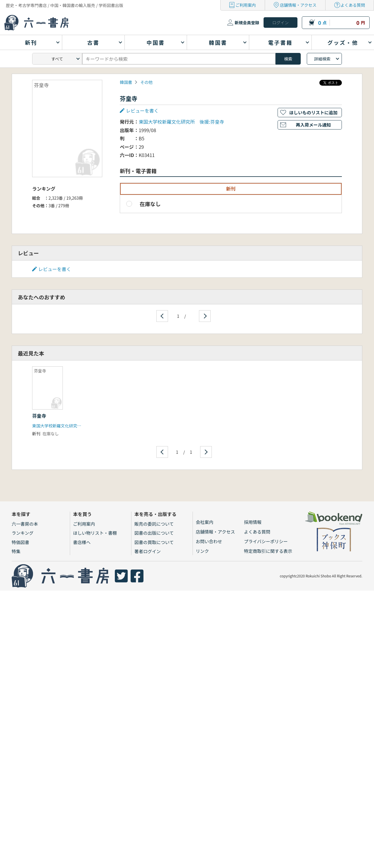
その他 (146, 82)
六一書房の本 (25, 524)
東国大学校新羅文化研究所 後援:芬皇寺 (181, 122)
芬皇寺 (39, 416)
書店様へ (82, 542)
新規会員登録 (247, 23)
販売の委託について (154, 524)
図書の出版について (154, 533)
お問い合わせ (209, 541)
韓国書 (126, 82)
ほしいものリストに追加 (313, 112)
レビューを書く (142, 111)
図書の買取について (154, 542)
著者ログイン (148, 551)
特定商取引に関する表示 (268, 551)
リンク (202, 551)
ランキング (23, 533)
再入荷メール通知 (313, 125)
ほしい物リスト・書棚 (95, 533)
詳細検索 (322, 59)
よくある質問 (353, 5)
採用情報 (253, 522)
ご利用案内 (246, 5)
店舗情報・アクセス (298, 5)
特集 (16, 551)
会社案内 (205, 522)
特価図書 (20, 542)
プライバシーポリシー (266, 541)
